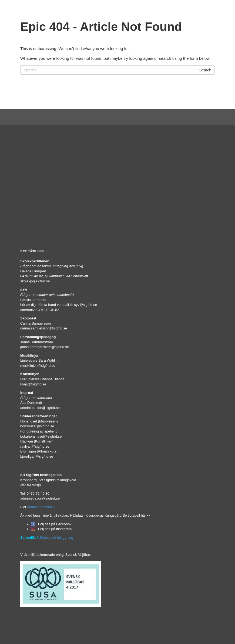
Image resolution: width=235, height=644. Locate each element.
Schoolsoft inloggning (56, 538)
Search (205, 70)
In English (169, 10)
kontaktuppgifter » (41, 507)
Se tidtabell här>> (136, 515)
